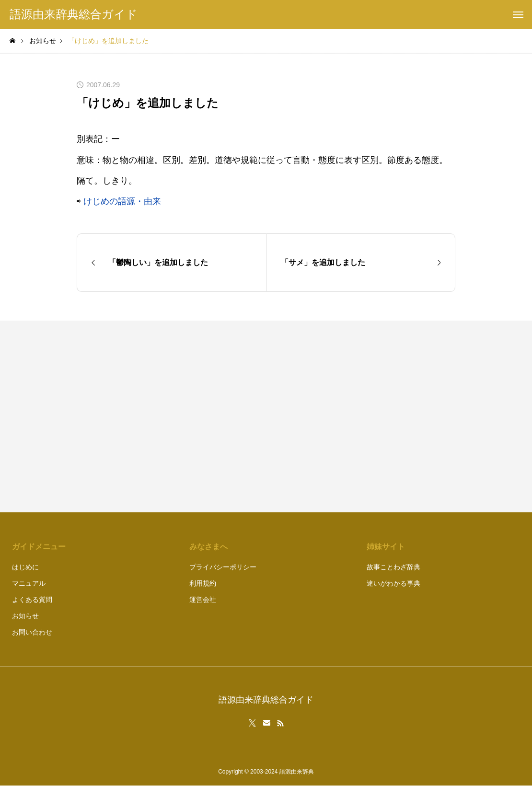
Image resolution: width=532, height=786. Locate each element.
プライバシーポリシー (223, 567)
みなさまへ (208, 547)
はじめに (25, 567)
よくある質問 (32, 600)
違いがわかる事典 (393, 583)
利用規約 (203, 583)
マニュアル (29, 583)
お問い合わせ (32, 632)
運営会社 (203, 600)
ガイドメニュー (39, 547)
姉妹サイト (386, 547)
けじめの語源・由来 (122, 201)
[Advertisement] (365, 416)
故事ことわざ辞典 (393, 567)
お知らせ (25, 616)
